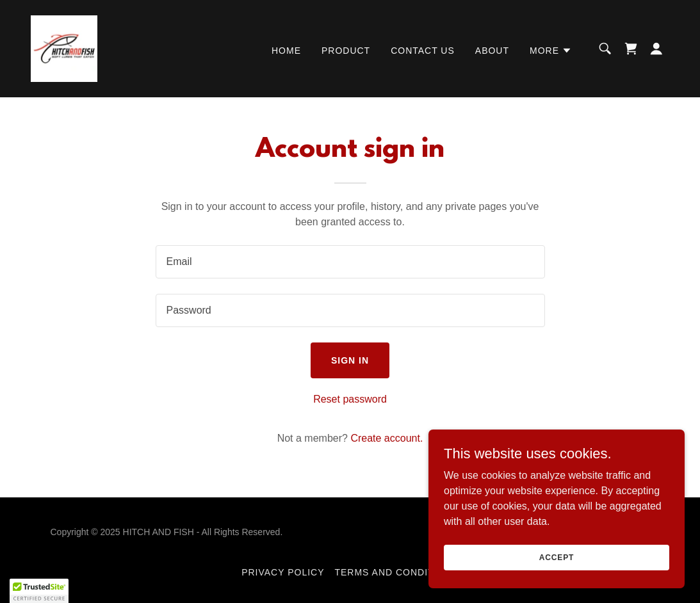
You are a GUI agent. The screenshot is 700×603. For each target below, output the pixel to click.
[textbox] (350, 262)
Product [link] (346, 51)
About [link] (492, 51)
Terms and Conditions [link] (396, 572)
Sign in (350, 360)
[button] (551, 51)
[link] (64, 48)
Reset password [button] (350, 399)
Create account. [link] (387, 438)
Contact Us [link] (423, 51)
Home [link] (286, 51)
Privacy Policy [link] (283, 572)
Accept (557, 557)
